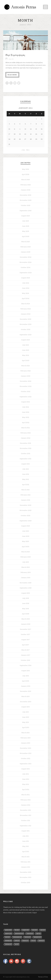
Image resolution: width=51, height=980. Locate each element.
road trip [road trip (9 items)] (30, 934)
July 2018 (26, 598)
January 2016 (26, 686)
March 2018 (26, 619)
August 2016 (26, 671)
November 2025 (26, 200)
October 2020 (25, 515)
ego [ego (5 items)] (38, 934)
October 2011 (26, 820)
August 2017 (26, 640)
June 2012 (25, 779)
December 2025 (25, 195)
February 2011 (25, 862)
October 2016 (25, 660)
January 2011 (25, 867)
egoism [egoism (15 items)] (8, 934)
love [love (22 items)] (35, 930)
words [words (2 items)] (41, 941)
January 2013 (25, 743)
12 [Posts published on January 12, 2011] (20, 129)
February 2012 (25, 800)
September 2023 (25, 335)
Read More (12, 75)
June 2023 (25, 350)
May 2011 (26, 846)
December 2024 (26, 257)
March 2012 (25, 795)
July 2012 (25, 774)
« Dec (23, 150)
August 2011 (25, 831)
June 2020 (26, 536)
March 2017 (26, 650)
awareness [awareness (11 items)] (19, 934)
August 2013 (25, 707)
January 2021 (25, 500)
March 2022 (25, 428)
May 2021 (26, 479)
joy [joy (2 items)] (17, 944)
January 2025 (25, 252)
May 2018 (25, 609)
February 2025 (25, 247)
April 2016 (25, 681)
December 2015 (25, 691)
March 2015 (25, 696)
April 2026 (25, 174)
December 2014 (26, 702)
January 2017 (26, 655)
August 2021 (25, 464)
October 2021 (26, 453)
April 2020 (25, 547)
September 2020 (26, 521)
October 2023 (26, 329)
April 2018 (25, 614)
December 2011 (25, 810)
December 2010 (26, 872)
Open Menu (45, 7)
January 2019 (26, 578)
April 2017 (25, 645)
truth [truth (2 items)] (17, 941)
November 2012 (26, 753)
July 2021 (25, 469)
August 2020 (26, 526)
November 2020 (25, 510)
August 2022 (25, 402)
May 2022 (26, 417)
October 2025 (26, 205)
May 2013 (26, 722)
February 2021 (25, 495)
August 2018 (26, 593)
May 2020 (25, 541)
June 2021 (25, 474)
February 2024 (26, 309)
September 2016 (26, 665)
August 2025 (25, 216)
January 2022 (25, 438)
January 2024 (26, 314)
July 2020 (26, 531)
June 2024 (26, 288)
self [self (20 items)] (43, 930)
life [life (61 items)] (17, 930)
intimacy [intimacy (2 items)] (8, 944)
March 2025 (25, 242)
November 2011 (26, 815)
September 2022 (25, 397)
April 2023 (26, 360)
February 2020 (26, 557)
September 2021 (25, 459)
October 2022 (26, 391)
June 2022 (25, 412)
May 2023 (26, 355)
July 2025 (25, 221)
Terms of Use (43, 977)
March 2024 (26, 304)
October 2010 (25, 882)
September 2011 (25, 826)
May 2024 (25, 293)
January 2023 (25, 376)
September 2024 (26, 273)
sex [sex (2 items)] (33, 941)
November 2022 (26, 386)
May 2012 (26, 784)
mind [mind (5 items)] (8, 937)
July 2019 (26, 562)
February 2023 (25, 371)
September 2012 (25, 764)
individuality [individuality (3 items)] (17, 937)
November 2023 (26, 324)
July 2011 (25, 836)
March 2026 (26, 180)
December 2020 (26, 505)
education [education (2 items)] (37, 937)
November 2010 (25, 877)
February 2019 (26, 572)
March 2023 (25, 366)
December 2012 (25, 748)
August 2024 (26, 278)
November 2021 (26, 448)
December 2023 (25, 319)
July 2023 (25, 345)
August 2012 (25, 769)
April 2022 (26, 422)
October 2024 (25, 267)
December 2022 (25, 381)
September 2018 (26, 588)
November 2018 (25, 583)
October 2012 (26, 758)
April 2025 (26, 236)
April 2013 (26, 727)
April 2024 (25, 298)
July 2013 (25, 712)
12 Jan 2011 (11, 59)
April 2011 (26, 851)
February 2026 (26, 185)
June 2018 (26, 603)
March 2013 (25, 733)
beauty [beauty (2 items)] (25, 941)
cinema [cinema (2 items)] (27, 937)
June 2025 (25, 226)
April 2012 (26, 789)
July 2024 (26, 283)
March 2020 (26, 552)
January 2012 (25, 805)
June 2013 (25, 717)
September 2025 (25, 211)
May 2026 (25, 169)
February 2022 (25, 433)
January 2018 (26, 624)
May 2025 (26, 231)
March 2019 (26, 567)
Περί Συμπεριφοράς (15, 55)
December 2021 (25, 443)
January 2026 (26, 190)
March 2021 (25, 490)
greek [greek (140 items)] (8, 930)
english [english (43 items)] (26, 930)
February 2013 (25, 738)
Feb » (28, 150)
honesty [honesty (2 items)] (8, 941)
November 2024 (25, 262)
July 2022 (25, 407)
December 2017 (26, 629)
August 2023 (25, 340)
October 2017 (25, 634)
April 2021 (26, 484)
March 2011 (25, 857)
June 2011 (25, 841)
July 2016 (26, 676)
